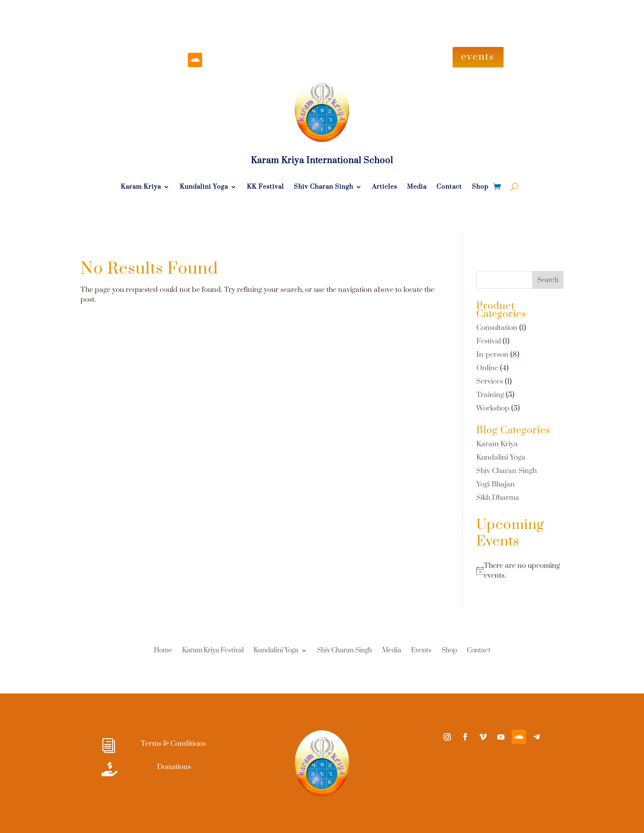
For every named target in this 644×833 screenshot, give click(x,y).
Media (417, 187)
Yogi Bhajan (496, 484)
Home (163, 651)
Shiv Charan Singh (324, 187)
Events (421, 651)
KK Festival (265, 187)
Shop (480, 187)
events (478, 57)
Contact (449, 187)
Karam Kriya (141, 187)
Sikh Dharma (498, 498)
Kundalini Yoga (204, 187)
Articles (385, 187)
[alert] (520, 571)
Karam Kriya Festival (213, 651)
